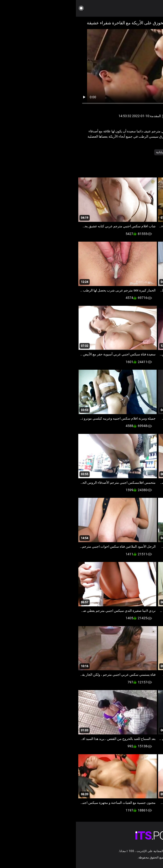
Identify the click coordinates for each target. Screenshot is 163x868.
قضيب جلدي (106, 152)
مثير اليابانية (87, 152)
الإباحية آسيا (138, 152)
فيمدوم (122, 152)
